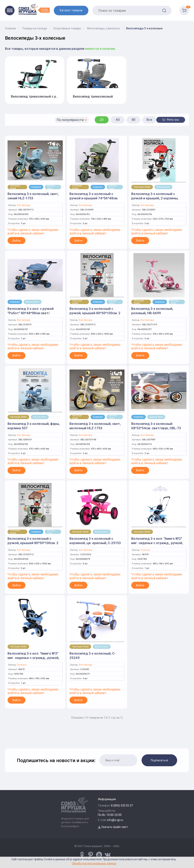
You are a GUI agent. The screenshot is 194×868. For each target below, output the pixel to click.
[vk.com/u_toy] (108, 855)
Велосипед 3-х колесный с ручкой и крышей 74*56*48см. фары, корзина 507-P (94, 198)
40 (118, 120)
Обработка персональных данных (94, 863)
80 (134, 120)
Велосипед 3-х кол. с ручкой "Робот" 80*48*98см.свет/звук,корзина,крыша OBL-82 (31, 313)
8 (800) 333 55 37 (122, 806)
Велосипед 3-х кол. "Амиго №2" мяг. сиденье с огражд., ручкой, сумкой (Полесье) (33, 658)
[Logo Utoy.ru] (34, 9)
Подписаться (159, 760)
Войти (16, 241)
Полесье (145, 550)
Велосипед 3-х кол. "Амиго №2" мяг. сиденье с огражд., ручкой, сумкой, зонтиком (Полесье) (157, 543)
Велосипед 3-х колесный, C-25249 (93, 656)
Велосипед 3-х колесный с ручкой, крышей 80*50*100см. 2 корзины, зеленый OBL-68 (33, 543)
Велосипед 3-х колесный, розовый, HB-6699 (152, 311)
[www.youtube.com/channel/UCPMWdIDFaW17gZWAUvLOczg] (99, 855)
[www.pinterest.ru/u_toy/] (82, 855)
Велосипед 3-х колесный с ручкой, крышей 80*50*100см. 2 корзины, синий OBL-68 (95, 313)
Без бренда (24, 205)
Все (149, 120)
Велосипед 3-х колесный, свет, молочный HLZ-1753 (95, 426)
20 (102, 120)
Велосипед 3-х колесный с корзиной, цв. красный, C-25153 (95, 541)
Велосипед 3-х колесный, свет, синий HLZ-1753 (33, 196)
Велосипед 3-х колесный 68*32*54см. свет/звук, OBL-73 (156, 426)
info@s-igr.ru (115, 820)
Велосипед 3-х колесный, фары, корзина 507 (34, 426)
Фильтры (171, 120)
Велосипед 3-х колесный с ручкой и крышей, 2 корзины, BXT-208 (155, 198)
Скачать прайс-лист (113, 827)
